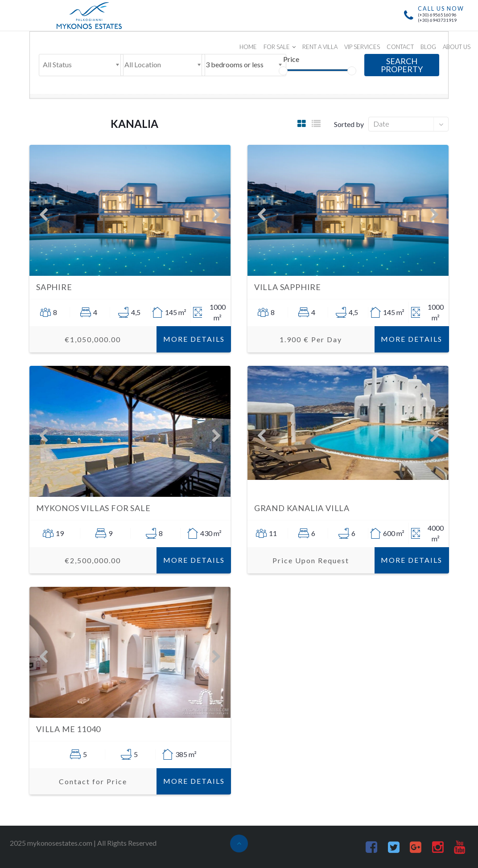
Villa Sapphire (288, 287)
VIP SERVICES (362, 47)
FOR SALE (277, 47)
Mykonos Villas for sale (93, 508)
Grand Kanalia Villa (302, 508)
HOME (248, 47)
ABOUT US (457, 47)
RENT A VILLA (320, 47)
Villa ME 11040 (68, 729)
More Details (194, 339)
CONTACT (400, 47)
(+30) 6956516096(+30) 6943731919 (437, 18)
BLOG (428, 47)
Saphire (54, 287)
